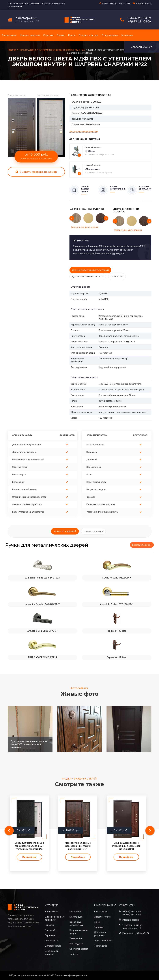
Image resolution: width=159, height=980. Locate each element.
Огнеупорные (51, 941)
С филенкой (75, 912)
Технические (76, 938)
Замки (61, 35)
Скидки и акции (88, 35)
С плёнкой (50, 930)
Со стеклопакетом (79, 949)
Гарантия (99, 927)
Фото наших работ (103, 941)
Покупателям (110, 35)
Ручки (72, 35)
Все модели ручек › (142, 545)
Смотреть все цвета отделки (85, 227)
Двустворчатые (53, 946)
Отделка (48, 35)
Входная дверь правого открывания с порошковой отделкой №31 (126, 846)
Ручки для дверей (65, 531)
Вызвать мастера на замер (36, 172)
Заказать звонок (142, 47)
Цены (97, 922)
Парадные (50, 935)
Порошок (49, 925)
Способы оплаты (103, 917)
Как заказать (101, 912)
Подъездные (76, 944)
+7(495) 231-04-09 (139, 18)
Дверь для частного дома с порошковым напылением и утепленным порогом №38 (29, 846)
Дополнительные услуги (88, 277)
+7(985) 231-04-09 (139, 22)
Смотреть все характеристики (84, 131)
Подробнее (29, 857)
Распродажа (101, 946)
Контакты (127, 35)
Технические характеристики (90, 270)
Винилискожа (52, 912)
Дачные (74, 954)
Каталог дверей (30, 35)
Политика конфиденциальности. (72, 975)
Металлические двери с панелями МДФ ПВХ (62, 50)
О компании (9, 35)
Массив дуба (76, 917)
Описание (117, 277)
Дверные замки (93, 531)
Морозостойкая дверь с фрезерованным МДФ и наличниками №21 (78, 846)
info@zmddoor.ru (144, 3)
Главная (12, 50)
